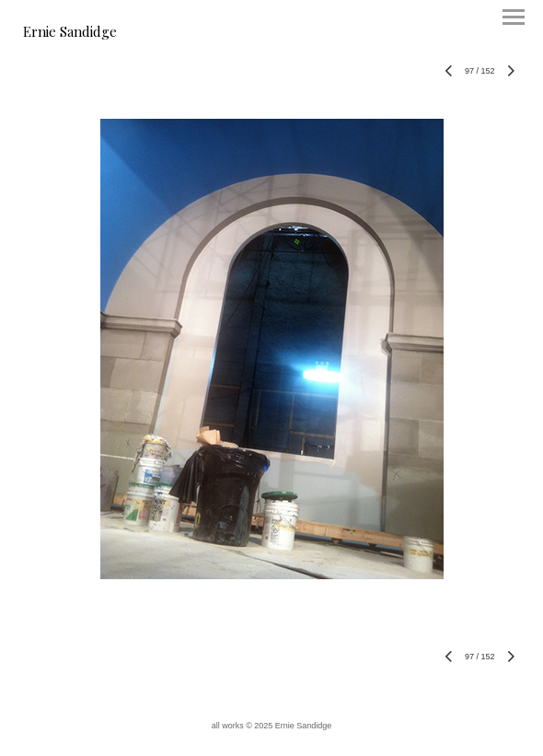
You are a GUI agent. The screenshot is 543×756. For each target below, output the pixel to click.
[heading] (70, 33)
